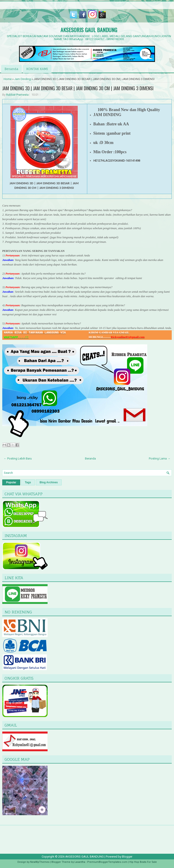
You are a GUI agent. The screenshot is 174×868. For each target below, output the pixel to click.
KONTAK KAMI (37, 69)
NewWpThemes (40, 862)
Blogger (127, 857)
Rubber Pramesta (17, 95)
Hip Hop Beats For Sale (143, 862)
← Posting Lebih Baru (18, 458)
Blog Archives (49, 482)
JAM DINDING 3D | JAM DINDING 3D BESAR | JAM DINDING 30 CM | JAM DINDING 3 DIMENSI (78, 88)
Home (8, 79)
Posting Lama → (160, 458)
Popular (11, 482)
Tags (28, 482)
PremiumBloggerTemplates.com (107, 862)
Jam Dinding (23, 79)
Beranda (11, 69)
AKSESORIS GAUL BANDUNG (89, 30)
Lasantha (80, 862)
